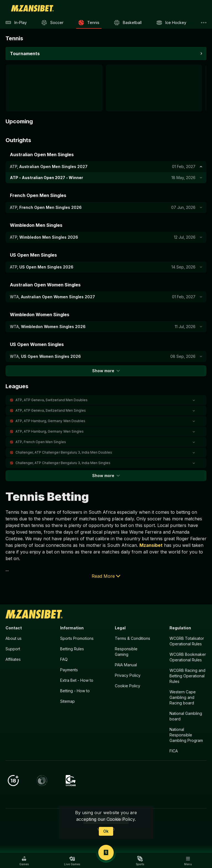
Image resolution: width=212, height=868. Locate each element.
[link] (32, 8)
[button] (106, 400)
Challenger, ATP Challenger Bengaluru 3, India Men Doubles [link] (64, 452)
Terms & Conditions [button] (132, 638)
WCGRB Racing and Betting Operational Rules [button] (187, 676)
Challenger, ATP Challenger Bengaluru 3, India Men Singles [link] (63, 463)
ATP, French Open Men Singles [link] (41, 442)
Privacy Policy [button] (128, 675)
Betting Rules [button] (72, 649)
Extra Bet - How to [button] (77, 680)
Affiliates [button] (13, 659)
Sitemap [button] (67, 701)
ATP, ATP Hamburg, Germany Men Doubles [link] (50, 421)
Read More (106, 576)
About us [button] (14, 638)
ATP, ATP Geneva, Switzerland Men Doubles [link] (51, 400)
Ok (106, 831)
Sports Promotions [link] (77, 638)
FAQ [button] (64, 659)
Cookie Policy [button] (128, 686)
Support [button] (13, 649)
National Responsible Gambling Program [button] (186, 735)
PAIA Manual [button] (126, 665)
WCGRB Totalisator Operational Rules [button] (187, 641)
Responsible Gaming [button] (126, 652)
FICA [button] (174, 751)
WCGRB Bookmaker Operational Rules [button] (188, 657)
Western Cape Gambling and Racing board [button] (183, 697)
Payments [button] (69, 670)
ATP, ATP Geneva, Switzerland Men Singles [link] (51, 410)
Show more (106, 371)
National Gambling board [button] (186, 716)
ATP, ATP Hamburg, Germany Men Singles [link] (50, 431)
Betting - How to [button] (75, 691)
